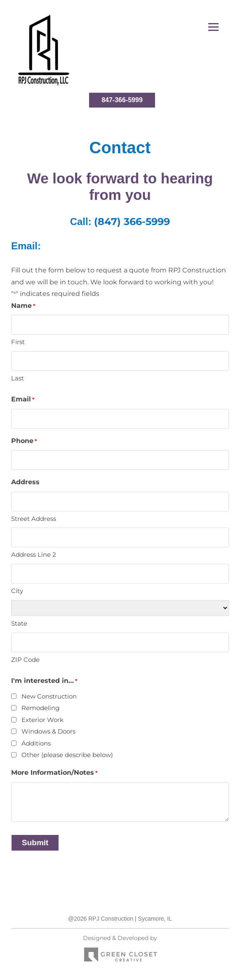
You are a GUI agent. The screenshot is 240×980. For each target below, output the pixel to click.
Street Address (34, 519)
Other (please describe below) (67, 755)
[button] (213, 27)
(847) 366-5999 (132, 222)
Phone (24, 441)
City (17, 591)
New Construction (49, 696)
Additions (36, 743)
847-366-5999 (122, 100)
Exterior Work (42, 720)
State (19, 623)
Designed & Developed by (120, 951)
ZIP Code (25, 660)
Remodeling (40, 708)
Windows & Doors (48, 731)
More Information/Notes (54, 773)
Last (18, 378)
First (18, 342)
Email (23, 400)
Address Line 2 (34, 554)
